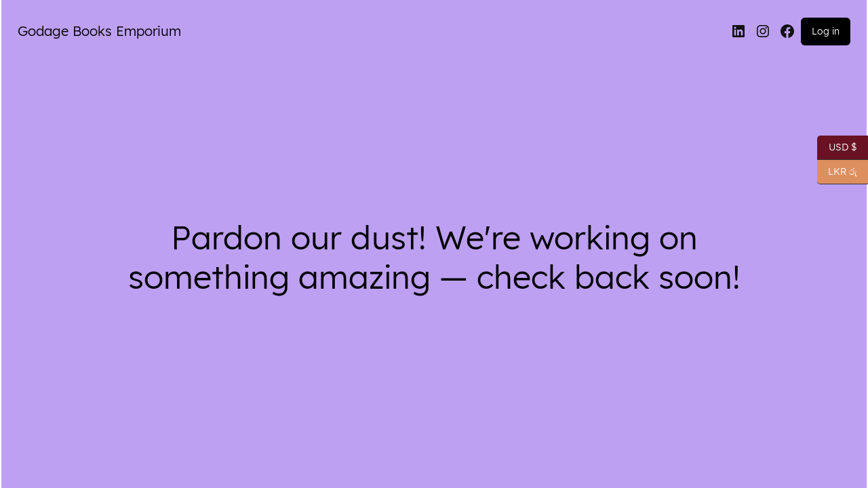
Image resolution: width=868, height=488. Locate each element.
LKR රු (837, 172)
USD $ (837, 148)
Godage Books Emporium (99, 31)
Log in (826, 31)
